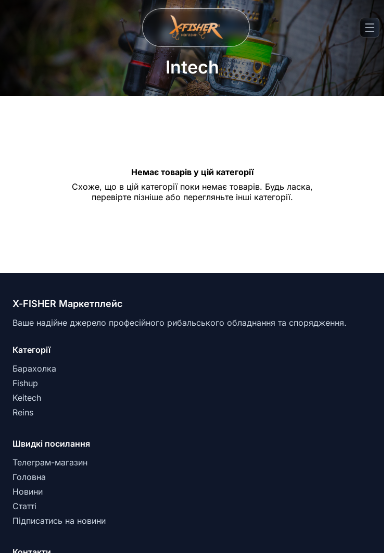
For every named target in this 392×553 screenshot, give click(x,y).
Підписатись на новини (59, 521)
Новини (28, 491)
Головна (29, 477)
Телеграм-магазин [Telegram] (50, 462)
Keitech (27, 398)
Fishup (25, 383)
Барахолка (34, 368)
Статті (24, 506)
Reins (23, 412)
